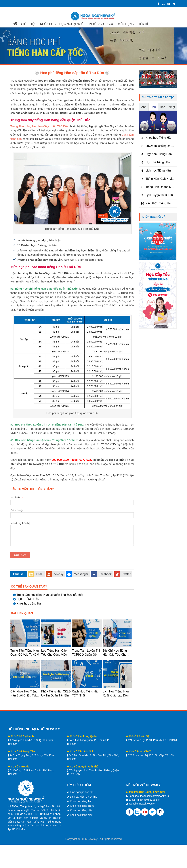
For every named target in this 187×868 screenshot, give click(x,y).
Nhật (172, 107)
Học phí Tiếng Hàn (158, 162)
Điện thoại (72, 513)
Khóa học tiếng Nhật (82, 815)
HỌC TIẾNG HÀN (28, 599)
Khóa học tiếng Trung (82, 806)
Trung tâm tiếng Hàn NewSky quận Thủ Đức (39, 126)
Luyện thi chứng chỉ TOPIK (163, 146)
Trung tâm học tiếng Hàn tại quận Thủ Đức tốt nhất (50, 595)
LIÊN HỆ (143, 24)
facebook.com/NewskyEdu (155, 796)
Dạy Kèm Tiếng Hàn (159, 154)
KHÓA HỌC (48, 24)
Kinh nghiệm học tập (82, 792)
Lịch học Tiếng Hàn (158, 171)
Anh (144, 107)
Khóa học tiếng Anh (81, 801)
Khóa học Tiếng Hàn (159, 138)
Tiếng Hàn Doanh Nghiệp (162, 187)
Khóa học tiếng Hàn (29, 604)
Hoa (162, 107)
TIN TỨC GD (96, 24)
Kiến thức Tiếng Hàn (159, 203)
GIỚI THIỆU (29, 24)
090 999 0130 (136, 792)
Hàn (153, 107)
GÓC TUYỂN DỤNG (121, 24)
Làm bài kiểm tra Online (83, 797)
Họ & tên (72, 500)
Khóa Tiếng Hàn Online (161, 129)
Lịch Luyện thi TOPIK (159, 195)
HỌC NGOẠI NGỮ (71, 24)
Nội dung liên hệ (72, 525)
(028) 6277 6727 (156, 792)
